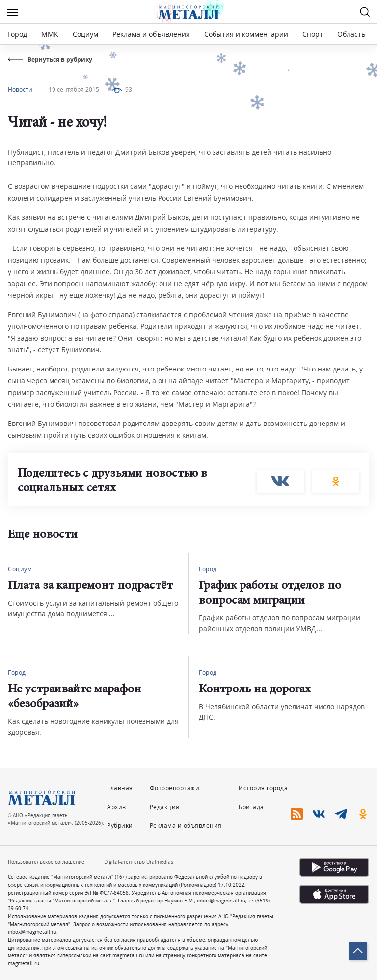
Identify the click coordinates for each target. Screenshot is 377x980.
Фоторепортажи (175, 788)
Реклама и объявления (151, 34)
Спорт (313, 34)
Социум (85, 34)
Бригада (251, 807)
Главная (120, 788)
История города (263, 788)
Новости (20, 90)
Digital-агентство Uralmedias (139, 862)
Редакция (165, 807)
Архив (117, 807)
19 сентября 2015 (74, 90)
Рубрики (120, 826)
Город (17, 34)
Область (351, 34)
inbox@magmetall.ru (221, 901)
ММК (50, 34)
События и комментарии (246, 34)
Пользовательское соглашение (46, 862)
